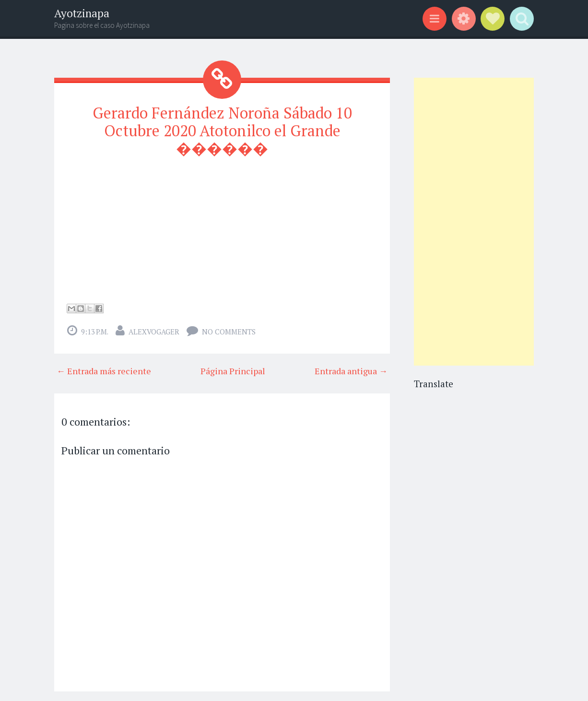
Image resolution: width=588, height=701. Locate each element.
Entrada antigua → (351, 371)
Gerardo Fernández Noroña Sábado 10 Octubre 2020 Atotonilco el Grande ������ (222, 131)
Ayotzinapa (82, 13)
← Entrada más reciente (104, 371)
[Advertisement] (474, 222)
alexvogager (154, 332)
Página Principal (233, 371)
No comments (229, 332)
